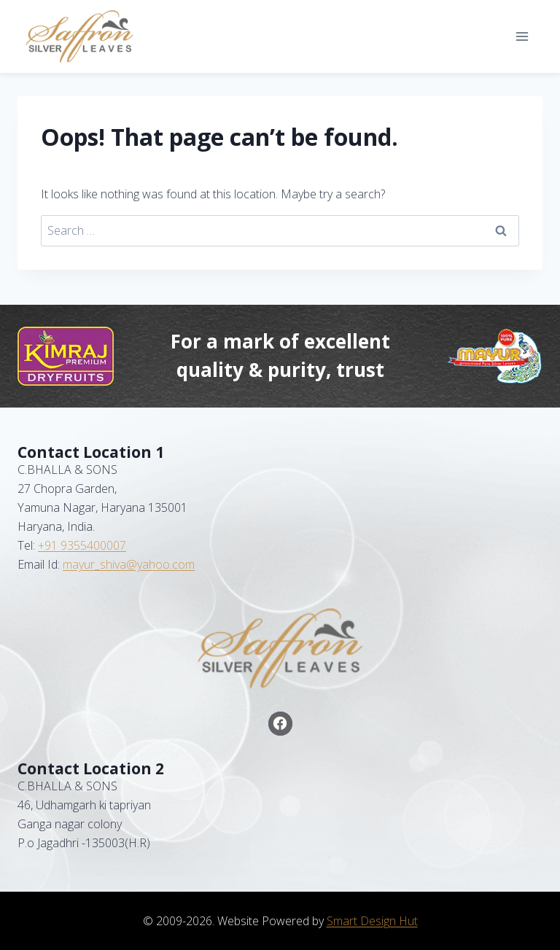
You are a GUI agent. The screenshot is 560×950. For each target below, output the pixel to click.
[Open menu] (522, 36)
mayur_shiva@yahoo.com (129, 564)
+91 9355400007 (82, 545)
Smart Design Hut (372, 921)
